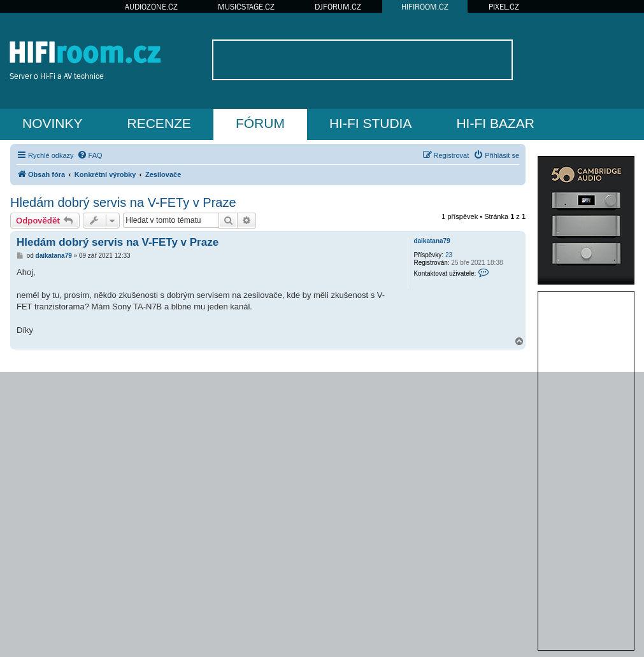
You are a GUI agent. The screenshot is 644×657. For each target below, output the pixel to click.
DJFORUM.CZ (338, 7)
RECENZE (159, 123)
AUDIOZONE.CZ (151, 7)
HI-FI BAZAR (495, 123)
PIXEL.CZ (504, 7)
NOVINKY (53, 123)
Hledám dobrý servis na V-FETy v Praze (123, 202)
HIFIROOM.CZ (425, 7)
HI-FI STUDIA (371, 123)
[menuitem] (90, 155)
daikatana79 (432, 241)
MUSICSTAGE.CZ (246, 7)
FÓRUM (260, 123)
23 (449, 255)
